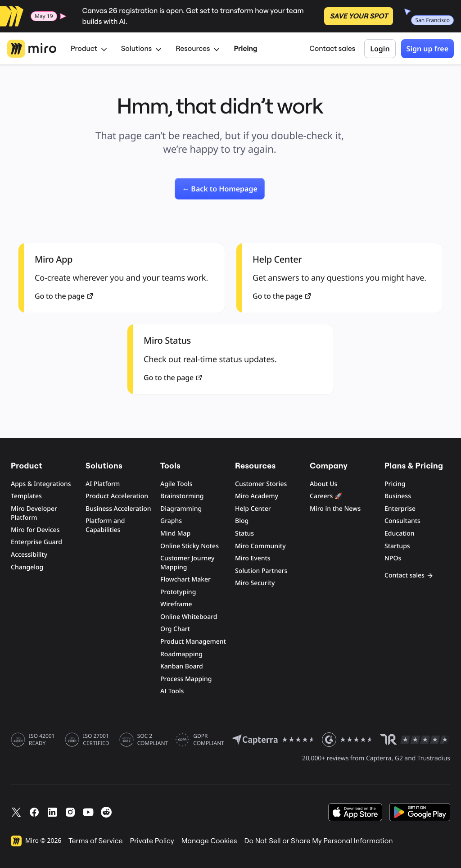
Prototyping (178, 592)
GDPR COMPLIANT (209, 740)
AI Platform (103, 484)
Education (400, 534)
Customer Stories (261, 484)
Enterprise (400, 509)
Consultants (402, 521)
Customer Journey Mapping (187, 563)
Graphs (171, 521)
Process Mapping (186, 679)
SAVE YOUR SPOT (359, 16)
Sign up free (427, 49)
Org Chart (175, 629)
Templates (26, 496)
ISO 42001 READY (42, 740)
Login (380, 49)
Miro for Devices (35, 530)
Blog (242, 521)
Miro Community (260, 546)
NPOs (393, 558)
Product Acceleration (117, 496)
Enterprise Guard (36, 542)
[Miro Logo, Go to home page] (32, 49)
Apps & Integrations (41, 484)
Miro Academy (257, 496)
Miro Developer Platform (34, 513)
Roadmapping (181, 654)
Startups (397, 546)
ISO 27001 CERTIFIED (96, 740)
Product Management (193, 642)
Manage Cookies (209, 841)
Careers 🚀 (326, 496)
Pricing (245, 49)
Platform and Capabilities (105, 525)
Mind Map (175, 534)
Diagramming (181, 509)
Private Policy (152, 841)
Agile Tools (176, 484)
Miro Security (255, 583)
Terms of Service (95, 841)
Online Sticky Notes (190, 546)
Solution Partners (261, 571)
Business (398, 496)
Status (244, 534)
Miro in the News (335, 509)
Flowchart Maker (185, 579)
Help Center (253, 509)
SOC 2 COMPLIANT (153, 740)
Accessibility (29, 555)
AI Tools (172, 691)
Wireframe (176, 604)
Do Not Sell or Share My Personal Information (318, 841)
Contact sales (332, 49)
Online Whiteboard (189, 617)
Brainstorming (182, 496)
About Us (323, 484)
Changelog (27, 567)
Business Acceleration (118, 509)
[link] (220, 189)
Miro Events (253, 558)
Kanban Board (182, 666)
